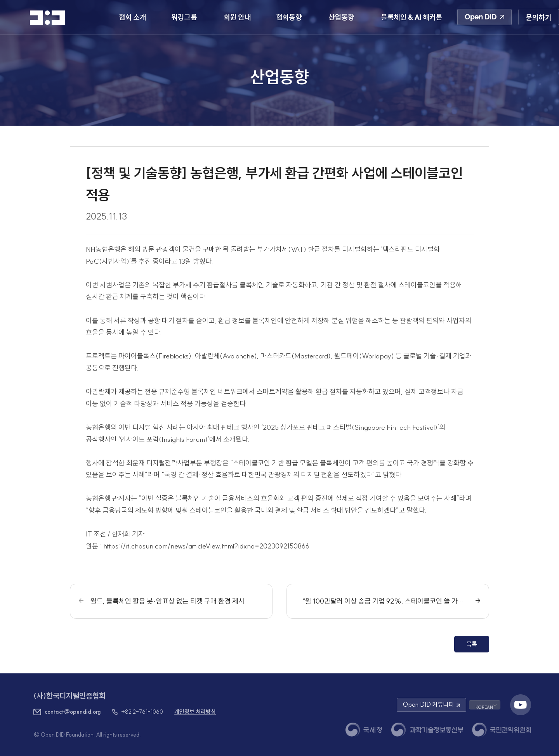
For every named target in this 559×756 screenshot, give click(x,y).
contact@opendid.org (73, 712)
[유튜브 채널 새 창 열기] (521, 705)
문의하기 (538, 18)
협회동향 (289, 17)
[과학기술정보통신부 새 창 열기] (427, 730)
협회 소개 (132, 17)
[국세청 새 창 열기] (364, 730)
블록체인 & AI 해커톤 (411, 17)
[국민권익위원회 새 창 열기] (502, 730)
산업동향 (341, 17)
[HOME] (47, 18)
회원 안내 (237, 17)
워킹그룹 (184, 17)
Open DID (484, 17)
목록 (472, 644)
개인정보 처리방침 (195, 712)
